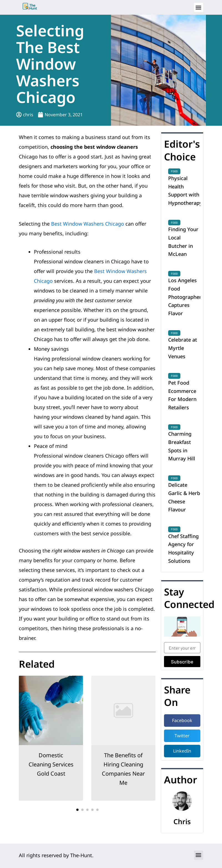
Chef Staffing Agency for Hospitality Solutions (183, 548)
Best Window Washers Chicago (88, 224)
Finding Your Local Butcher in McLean (183, 242)
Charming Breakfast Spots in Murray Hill (182, 446)
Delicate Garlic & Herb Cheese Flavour (184, 497)
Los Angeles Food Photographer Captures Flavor (185, 297)
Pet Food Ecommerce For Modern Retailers (182, 395)
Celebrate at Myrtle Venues (183, 348)
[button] (199, 7)
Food (174, 171)
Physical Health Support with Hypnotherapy (185, 190)
